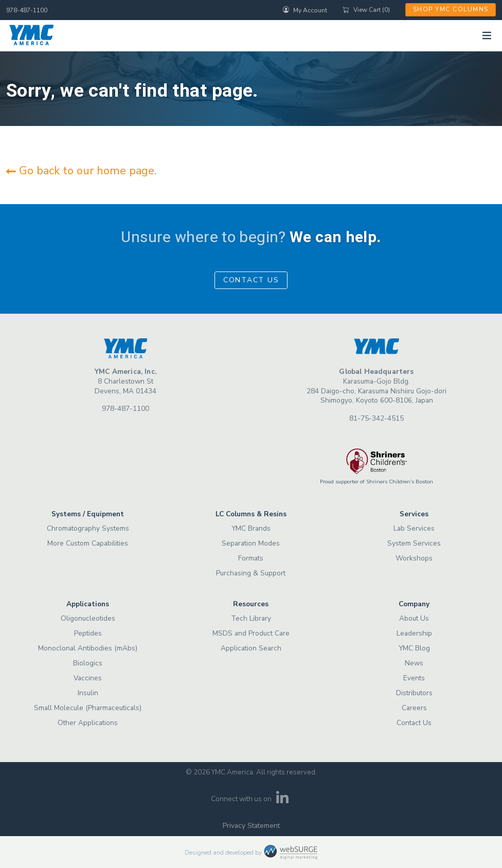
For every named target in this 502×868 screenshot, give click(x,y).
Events (414, 678)
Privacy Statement (251, 826)
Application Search (251, 648)
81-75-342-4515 (377, 418)
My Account (305, 10)
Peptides (88, 633)
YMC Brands (251, 528)
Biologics (88, 663)
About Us (414, 618)
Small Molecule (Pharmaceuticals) (88, 708)
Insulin (88, 693)
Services (414, 514)
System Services (414, 543)
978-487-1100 (27, 10)
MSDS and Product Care (251, 633)
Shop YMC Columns (451, 9)
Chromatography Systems (88, 528)
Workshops (414, 558)
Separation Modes (251, 543)
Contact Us (251, 280)
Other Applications (88, 723)
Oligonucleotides (88, 618)
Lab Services (414, 528)
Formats (251, 558)
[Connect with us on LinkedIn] (283, 801)
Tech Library (251, 618)
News (414, 663)
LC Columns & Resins (251, 514)
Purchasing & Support (251, 573)
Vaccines (88, 678)
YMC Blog (414, 648)
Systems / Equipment (88, 514)
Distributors (414, 693)
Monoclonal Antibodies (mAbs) (88, 648)
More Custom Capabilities (88, 543)
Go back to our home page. (81, 171)
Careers (414, 708)
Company (414, 604)
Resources (251, 604)
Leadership (414, 633)
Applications (88, 604)
